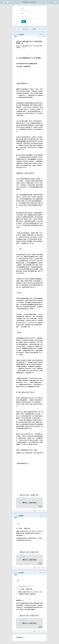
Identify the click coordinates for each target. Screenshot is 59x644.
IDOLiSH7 (41, 37)
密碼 (22, 14)
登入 (24, 21)
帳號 (22, 8)
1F (23, 48)
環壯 (45, 37)
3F (17, 581)
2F (17, 524)
